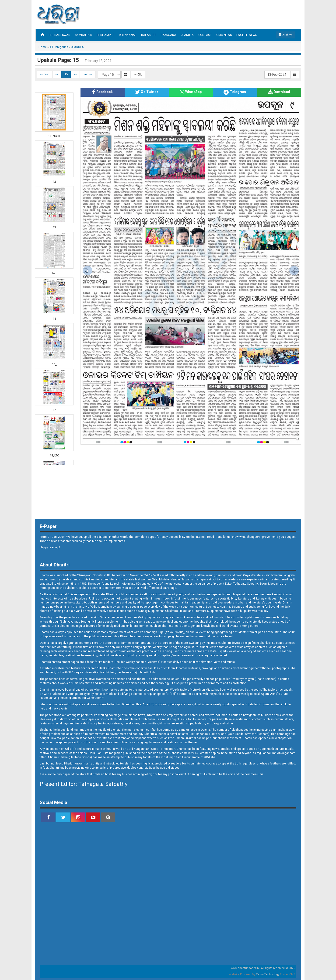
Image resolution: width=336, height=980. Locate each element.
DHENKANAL (128, 35)
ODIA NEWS (224, 35)
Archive (285, 35)
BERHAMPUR (106, 35)
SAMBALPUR (84, 35)
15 (66, 74)
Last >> (87, 74)
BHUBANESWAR (59, 35)
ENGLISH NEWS (247, 35)
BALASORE (149, 35)
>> (75, 74)
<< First (45, 74)
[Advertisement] (211, 14)
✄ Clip (138, 74)
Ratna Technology (268, 974)
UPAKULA (187, 35)
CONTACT (205, 35)
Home (43, 47)
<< (57, 74)
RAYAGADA (168, 35)
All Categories (59, 47)
